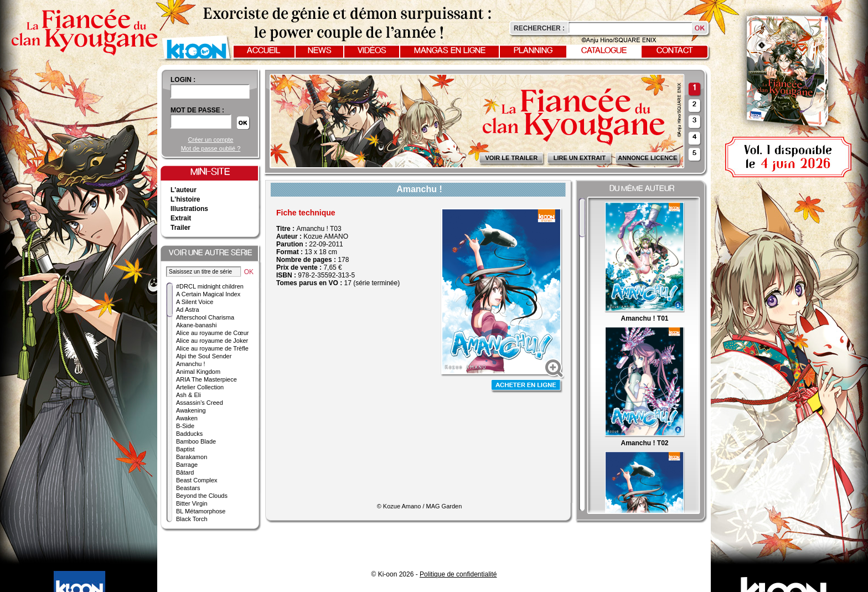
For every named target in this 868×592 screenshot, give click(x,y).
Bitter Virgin (192, 503)
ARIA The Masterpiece (206, 379)
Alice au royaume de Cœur (212, 333)
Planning (533, 51)
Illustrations (189, 209)
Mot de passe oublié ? (211, 148)
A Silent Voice (195, 302)
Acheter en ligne (527, 386)
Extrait (181, 218)
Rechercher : (539, 28)
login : (183, 80)
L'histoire (185, 199)
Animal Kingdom (198, 372)
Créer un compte (211, 140)
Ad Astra (188, 310)
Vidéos (372, 51)
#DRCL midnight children (210, 286)
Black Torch (192, 519)
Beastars (188, 488)
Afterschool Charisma (205, 317)
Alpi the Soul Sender (204, 356)
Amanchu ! (191, 364)
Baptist (185, 449)
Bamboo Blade (196, 441)
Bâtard (185, 472)
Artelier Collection (200, 387)
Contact (675, 51)
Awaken (187, 418)
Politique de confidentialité (458, 574)
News (320, 51)
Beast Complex (197, 480)
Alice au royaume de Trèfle (212, 348)
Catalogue (604, 51)
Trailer (180, 228)
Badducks (189, 434)
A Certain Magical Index (208, 294)
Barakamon (192, 457)
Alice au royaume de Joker (212, 341)
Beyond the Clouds (202, 496)
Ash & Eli (188, 395)
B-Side (185, 426)
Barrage (187, 465)
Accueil (263, 51)
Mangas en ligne (450, 51)
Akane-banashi (196, 325)
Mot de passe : (197, 110)
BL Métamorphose (201, 511)
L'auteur (184, 190)
